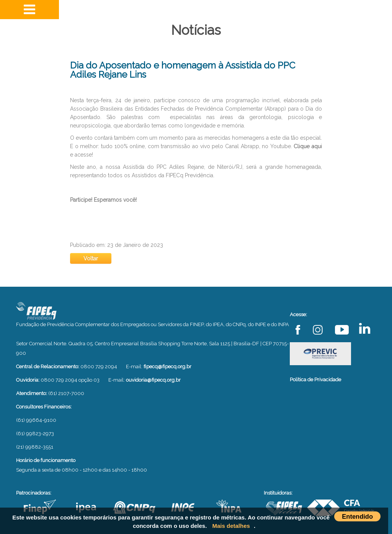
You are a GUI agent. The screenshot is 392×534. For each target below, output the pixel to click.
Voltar (91, 258)
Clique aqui (308, 146)
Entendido (357, 516)
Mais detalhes (231, 526)
